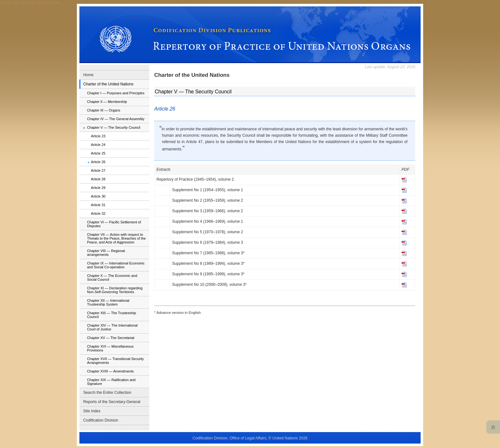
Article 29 (98, 188)
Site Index (92, 411)
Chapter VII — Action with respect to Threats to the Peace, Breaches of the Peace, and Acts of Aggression (116, 238)
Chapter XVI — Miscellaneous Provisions (110, 348)
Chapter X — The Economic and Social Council (112, 278)
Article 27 (98, 170)
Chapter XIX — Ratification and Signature (111, 382)
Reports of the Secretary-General (112, 402)
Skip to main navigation (18, 2)
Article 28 (98, 179)
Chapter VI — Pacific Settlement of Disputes (114, 224)
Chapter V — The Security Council (114, 127)
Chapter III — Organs (104, 110)
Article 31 (98, 205)
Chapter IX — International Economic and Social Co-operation (116, 265)
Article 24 (98, 145)
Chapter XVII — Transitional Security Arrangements (115, 361)
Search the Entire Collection (107, 393)
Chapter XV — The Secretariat (111, 338)
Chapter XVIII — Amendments (110, 371)
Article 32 (98, 213)
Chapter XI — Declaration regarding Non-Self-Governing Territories (115, 290)
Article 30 (98, 196)
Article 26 (98, 162)
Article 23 (98, 136)
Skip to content (48, 2)
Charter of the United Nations (108, 84)
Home (88, 75)
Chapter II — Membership (107, 102)
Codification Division (101, 420)
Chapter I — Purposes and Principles (116, 93)
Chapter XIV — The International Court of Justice (112, 327)
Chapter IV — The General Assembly (116, 119)
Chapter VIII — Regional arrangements (106, 253)
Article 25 (98, 153)
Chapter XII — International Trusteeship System (108, 302)
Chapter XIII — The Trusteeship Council (112, 315)
